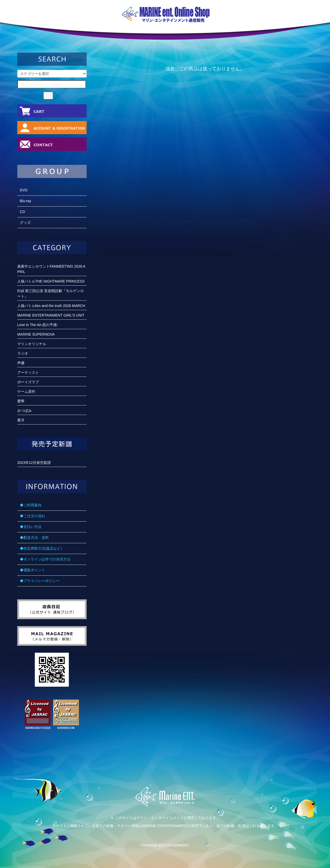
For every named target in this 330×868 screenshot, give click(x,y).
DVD (24, 190)
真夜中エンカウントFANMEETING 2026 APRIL (51, 269)
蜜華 (21, 401)
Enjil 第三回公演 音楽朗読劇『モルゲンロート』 (51, 293)
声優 (21, 363)
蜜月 (21, 420)
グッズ (25, 223)
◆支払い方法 (31, 527)
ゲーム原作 (26, 392)
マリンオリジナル (32, 344)
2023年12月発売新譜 (34, 463)
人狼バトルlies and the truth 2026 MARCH (51, 306)
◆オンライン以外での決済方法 (45, 559)
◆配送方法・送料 (34, 538)
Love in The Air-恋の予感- (38, 325)
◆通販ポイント (32, 570)
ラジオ (23, 353)
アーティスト (28, 372)
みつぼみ (24, 411)
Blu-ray (26, 201)
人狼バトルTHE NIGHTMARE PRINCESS (51, 281)
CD (22, 212)
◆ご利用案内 (31, 505)
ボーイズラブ (28, 382)
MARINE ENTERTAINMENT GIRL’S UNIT (51, 315)
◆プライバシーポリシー (40, 581)
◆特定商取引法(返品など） (42, 548)
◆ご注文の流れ (32, 516)
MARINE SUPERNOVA (36, 334)
